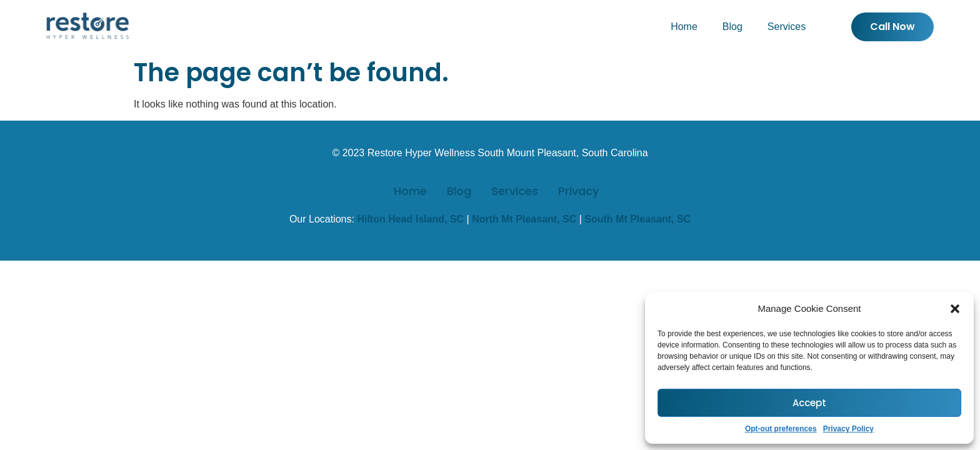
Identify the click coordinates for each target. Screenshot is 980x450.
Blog (732, 27)
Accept (809, 403)
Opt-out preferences (781, 429)
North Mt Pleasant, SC (524, 219)
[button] (955, 309)
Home (684, 27)
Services (787, 27)
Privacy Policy (848, 429)
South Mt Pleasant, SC (637, 219)
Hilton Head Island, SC (410, 219)
